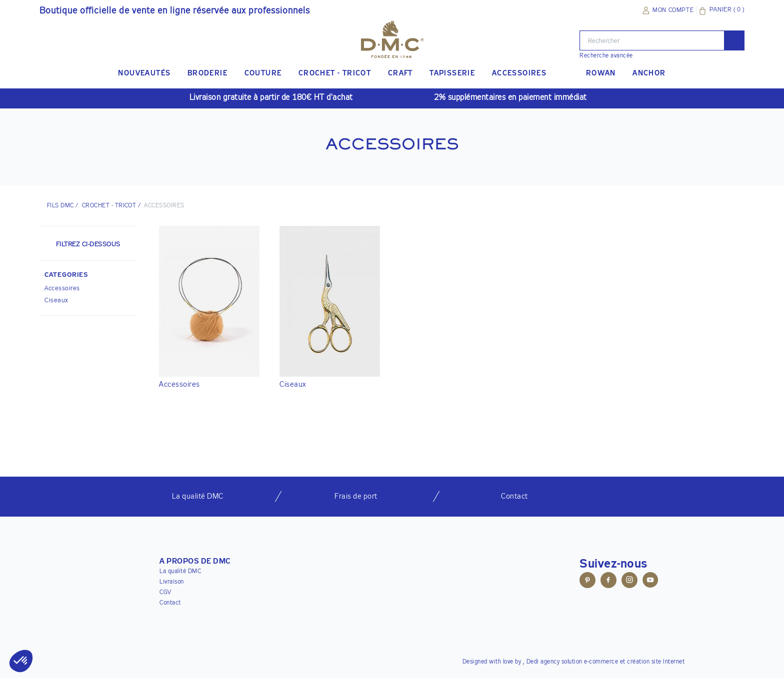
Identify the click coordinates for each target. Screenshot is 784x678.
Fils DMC (60, 206)
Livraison (172, 582)
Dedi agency (543, 662)
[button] (88, 276)
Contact (170, 603)
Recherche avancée (606, 56)
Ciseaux (56, 301)
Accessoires (62, 289)
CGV (165, 593)
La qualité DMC (180, 572)
